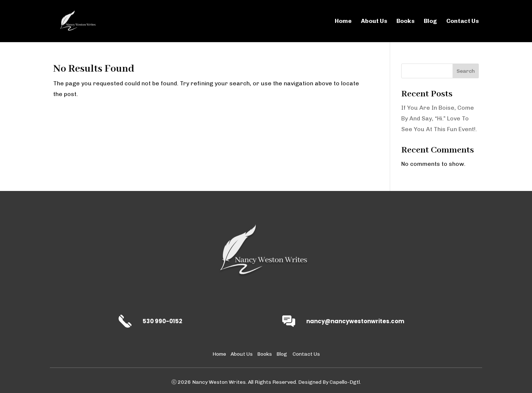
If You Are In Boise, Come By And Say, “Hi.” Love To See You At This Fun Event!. (439, 118)
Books (405, 21)
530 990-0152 (162, 321)
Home (343, 21)
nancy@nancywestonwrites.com (355, 321)
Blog (430, 21)
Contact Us (463, 21)
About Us (374, 21)
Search (466, 71)
